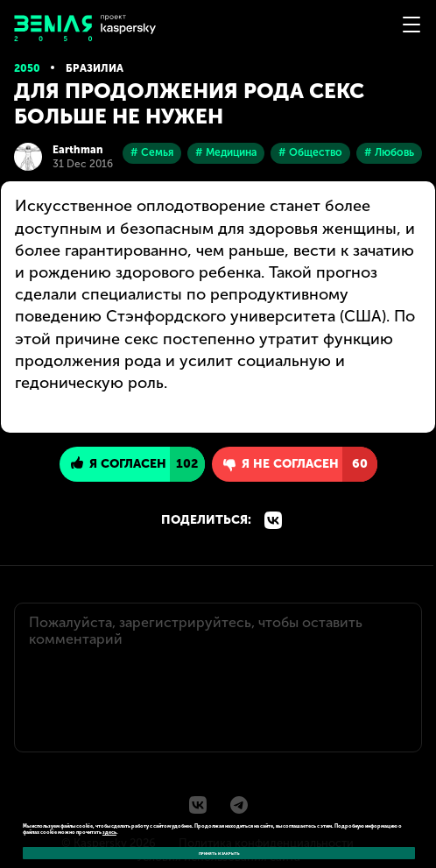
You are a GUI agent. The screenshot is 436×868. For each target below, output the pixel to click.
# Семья (152, 152)
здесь (109, 832)
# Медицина (226, 152)
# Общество (310, 152)
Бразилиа (95, 68)
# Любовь (389, 152)
